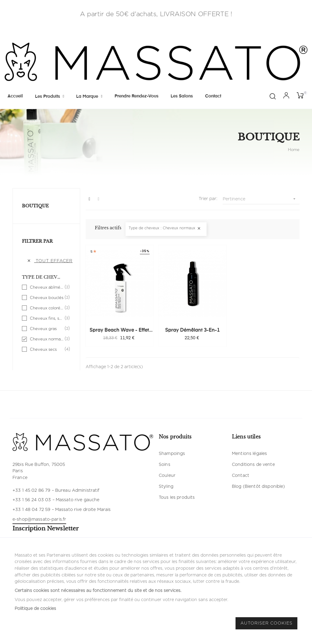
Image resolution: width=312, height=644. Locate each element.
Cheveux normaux (47, 339)
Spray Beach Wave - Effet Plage (119, 331)
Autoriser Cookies (266, 623)
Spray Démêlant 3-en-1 (192, 330)
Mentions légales (249, 454)
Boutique (35, 206)
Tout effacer (50, 261)
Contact (241, 476)
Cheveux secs (47, 350)
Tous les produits (177, 498)
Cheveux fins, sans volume (47, 318)
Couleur (167, 476)
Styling (166, 487)
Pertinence (261, 199)
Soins (165, 465)
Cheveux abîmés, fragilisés (47, 287)
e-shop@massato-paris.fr (39, 519)
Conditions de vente (253, 465)
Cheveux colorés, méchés (47, 308)
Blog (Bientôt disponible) (259, 487)
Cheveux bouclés (47, 298)
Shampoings (172, 454)
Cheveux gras (47, 329)
